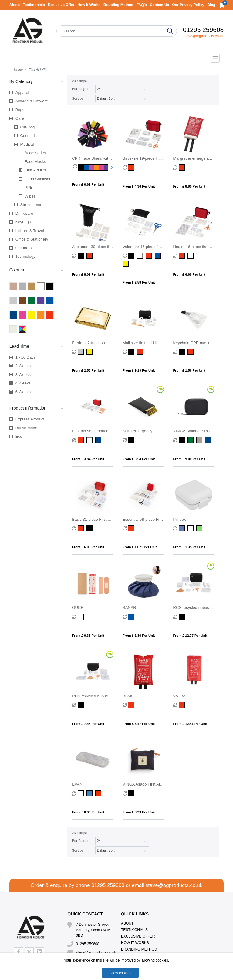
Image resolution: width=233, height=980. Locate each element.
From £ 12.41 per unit (190, 724)
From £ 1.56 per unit (189, 370)
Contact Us (159, 5)
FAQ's (142, 5)
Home (18, 70)
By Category (36, 81)
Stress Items (31, 205)
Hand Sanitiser (37, 179)
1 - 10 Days (25, 357)
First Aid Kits (35, 170)
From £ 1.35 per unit (189, 547)
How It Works (89, 5)
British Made (26, 428)
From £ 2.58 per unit (139, 282)
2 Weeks (23, 366)
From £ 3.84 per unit (88, 459)
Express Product (30, 419)
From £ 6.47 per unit (139, 724)
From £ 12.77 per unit (190, 636)
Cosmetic (29, 136)
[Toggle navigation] (117, 58)
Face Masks (35, 162)
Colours (36, 270)
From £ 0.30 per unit (88, 812)
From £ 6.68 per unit (189, 274)
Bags (20, 110)
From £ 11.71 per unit (140, 547)
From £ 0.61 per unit (88, 184)
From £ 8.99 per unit (139, 812)
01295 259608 (203, 30)
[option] (76, 168)
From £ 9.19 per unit (139, 370)
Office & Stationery (32, 239)
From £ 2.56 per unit (88, 370)
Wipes (30, 196)
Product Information (36, 408)
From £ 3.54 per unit (139, 459)
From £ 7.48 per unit (88, 724)
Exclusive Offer (61, 5)
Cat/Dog (28, 127)
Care (20, 118)
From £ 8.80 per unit (189, 186)
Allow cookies (120, 973)
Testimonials (34, 5)
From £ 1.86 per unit (139, 636)
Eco (19, 436)
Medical (27, 144)
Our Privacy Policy (188, 5)
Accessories (35, 153)
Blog (211, 5)
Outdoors (24, 248)
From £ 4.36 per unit (139, 186)
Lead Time (36, 346)
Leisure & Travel (30, 231)
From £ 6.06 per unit (88, 547)
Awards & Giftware (32, 101)
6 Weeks (23, 392)
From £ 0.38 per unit (88, 636)
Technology (25, 256)
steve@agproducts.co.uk (204, 36)
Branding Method (118, 5)
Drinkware (24, 213)
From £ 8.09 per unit (88, 274)
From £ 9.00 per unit (189, 459)
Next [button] (111, 168)
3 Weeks (23, 375)
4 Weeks (23, 383)
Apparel (22, 93)
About (15, 5)
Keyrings (23, 222)
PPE (29, 187)
